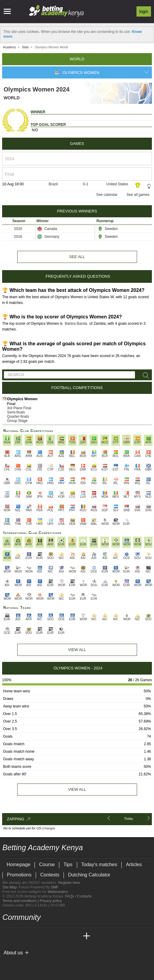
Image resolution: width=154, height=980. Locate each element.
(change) (49, 828)
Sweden (108, 229)
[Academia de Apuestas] (53, 936)
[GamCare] (39, 963)
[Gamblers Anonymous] (55, 963)
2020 (18, 229)
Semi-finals (16, 412)
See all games (138, 195)
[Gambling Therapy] (47, 963)
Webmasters (58, 892)
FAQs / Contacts (78, 896)
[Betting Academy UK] (75, 936)
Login (144, 11)
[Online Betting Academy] (41, 936)
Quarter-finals (18, 417)
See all (77, 257)
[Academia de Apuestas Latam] (64, 936)
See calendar (107, 195)
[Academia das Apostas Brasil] (30, 936)
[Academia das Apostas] (19, 936)
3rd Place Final (19, 408)
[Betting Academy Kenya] (8, 936)
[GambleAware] (18, 963)
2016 (18, 237)
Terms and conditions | (21, 901)
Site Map (10, 887)
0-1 (85, 184)
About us (13, 953)
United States (117, 184)
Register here (69, 883)
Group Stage (17, 421)
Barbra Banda (76, 324)
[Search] (145, 376)
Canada (47, 229)
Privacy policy (51, 901)
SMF (54, 887)
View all (77, 789)
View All (77, 650)
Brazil (53, 184)
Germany (48, 237)
